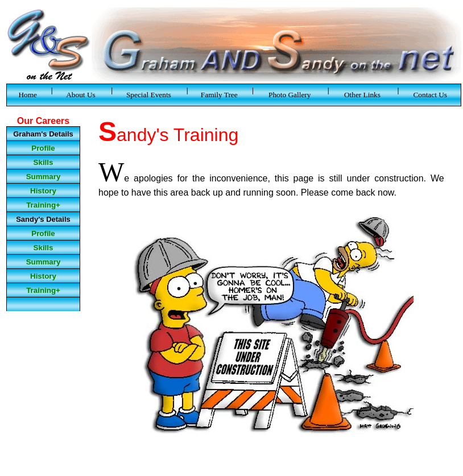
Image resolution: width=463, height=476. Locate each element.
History (43, 191)
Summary (44, 177)
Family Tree (219, 95)
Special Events (149, 95)
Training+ (43, 205)
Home (28, 95)
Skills (44, 162)
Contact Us (430, 95)
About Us (81, 95)
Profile (43, 148)
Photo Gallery (290, 95)
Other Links (362, 95)
